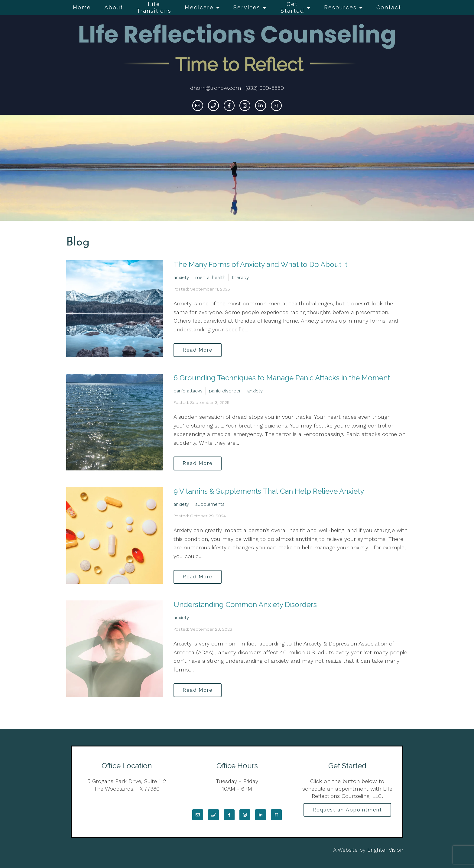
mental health (210, 277)
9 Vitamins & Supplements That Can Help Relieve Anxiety (269, 491)
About (114, 7)
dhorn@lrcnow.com (216, 88)
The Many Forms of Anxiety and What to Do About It (260, 264)
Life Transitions (154, 7)
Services (247, 7)
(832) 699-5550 (265, 88)
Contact (389, 7)
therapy (240, 277)
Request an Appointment (347, 810)
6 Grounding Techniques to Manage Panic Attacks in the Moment (282, 378)
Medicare (199, 7)
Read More (200, 349)
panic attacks (188, 390)
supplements (210, 504)
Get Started (292, 7)
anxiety (181, 277)
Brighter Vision (385, 850)
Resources (340, 7)
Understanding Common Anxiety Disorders (245, 605)
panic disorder (225, 390)
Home (82, 7)
